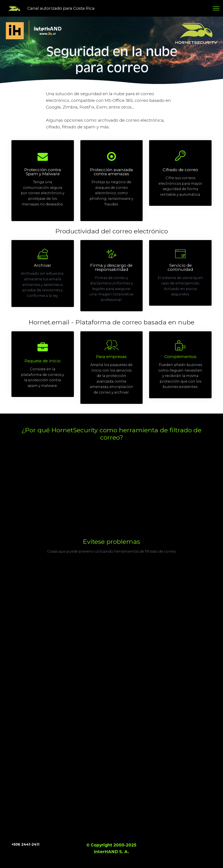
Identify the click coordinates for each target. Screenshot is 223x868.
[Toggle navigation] (216, 8)
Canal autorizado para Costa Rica (61, 8)
